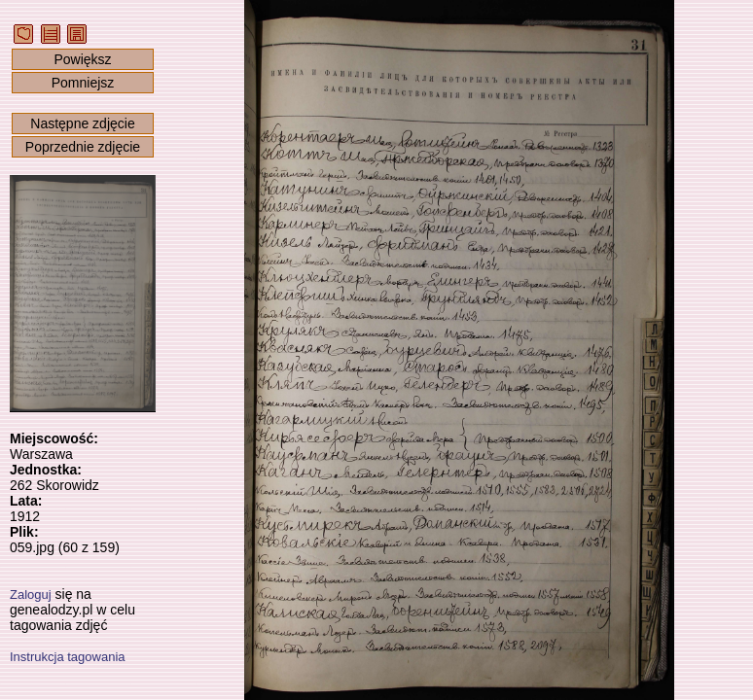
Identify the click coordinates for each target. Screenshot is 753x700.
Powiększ (82, 59)
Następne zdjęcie (82, 123)
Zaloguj (31, 595)
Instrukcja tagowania (68, 657)
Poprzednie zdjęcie (83, 147)
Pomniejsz (83, 83)
